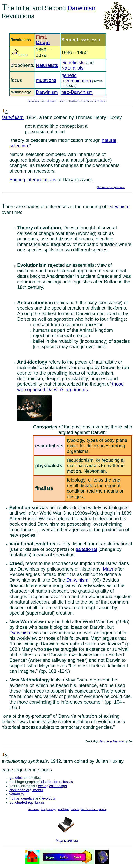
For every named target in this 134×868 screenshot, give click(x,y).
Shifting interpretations (33, 180)
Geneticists (73, 62)
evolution (49, 798)
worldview (63, 101)
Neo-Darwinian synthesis (94, 101)
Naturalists (47, 65)
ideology (51, 101)
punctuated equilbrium (27, 802)
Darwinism (47, 92)
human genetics (22, 798)
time (43, 101)
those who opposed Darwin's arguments (70, 387)
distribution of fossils (57, 782)
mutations (46, 80)
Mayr (108, 569)
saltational (86, 549)
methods (75, 101)
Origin (43, 42)
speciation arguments (26, 790)
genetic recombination (76, 78)
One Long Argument (112, 741)
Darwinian (81, 8)
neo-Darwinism (77, 92)
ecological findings (52, 786)
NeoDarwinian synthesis (94, 809)
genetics (16, 778)
